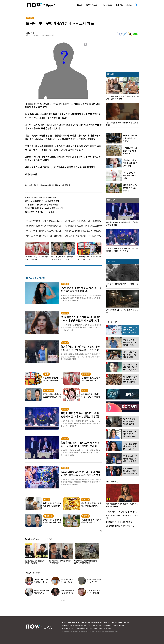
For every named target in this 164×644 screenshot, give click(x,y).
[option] (36, 554)
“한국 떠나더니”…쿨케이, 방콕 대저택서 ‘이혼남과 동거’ (61, 562)
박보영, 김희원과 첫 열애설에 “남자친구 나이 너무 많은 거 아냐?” (42, 593)
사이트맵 (127, 622)
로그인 (64, 622)
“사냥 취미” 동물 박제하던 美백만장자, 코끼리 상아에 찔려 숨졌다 (87, 562)
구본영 (28, 33)
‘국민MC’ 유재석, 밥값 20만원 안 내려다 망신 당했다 (41, 582)
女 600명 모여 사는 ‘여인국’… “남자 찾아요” (41, 212)
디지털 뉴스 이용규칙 (117, 622)
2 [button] (63, 601)
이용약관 (77, 622)
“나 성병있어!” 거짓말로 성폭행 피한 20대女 (41, 205)
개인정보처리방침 (86, 622)
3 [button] (65, 601)
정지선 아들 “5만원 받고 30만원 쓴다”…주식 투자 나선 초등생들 (36, 562)
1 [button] (62, 601)
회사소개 (70, 622)
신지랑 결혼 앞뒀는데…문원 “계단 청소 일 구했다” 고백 (67, 582)
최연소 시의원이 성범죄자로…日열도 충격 (41, 198)
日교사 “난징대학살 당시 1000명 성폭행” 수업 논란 (44, 208)
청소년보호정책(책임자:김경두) (101, 622)
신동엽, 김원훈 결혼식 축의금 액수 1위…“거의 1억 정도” (94, 582)
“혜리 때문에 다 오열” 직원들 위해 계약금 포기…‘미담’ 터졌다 (68, 593)
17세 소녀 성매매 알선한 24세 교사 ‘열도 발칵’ (42, 201)
